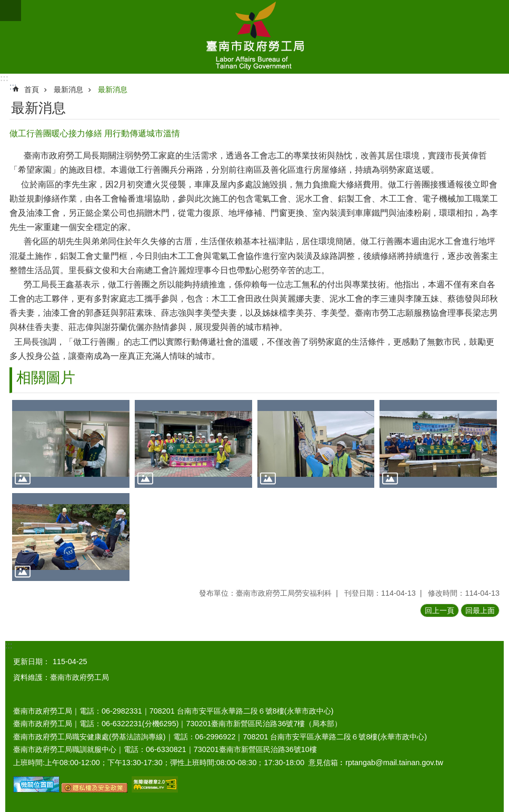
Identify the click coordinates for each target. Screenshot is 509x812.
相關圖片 (46, 378)
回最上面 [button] (480, 610)
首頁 (32, 89)
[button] (71, 444)
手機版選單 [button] (11, 11)
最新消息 (68, 89)
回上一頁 (440, 610)
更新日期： (32, 661)
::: (4, 78)
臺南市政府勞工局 (255, 37)
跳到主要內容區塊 (6, 6)
